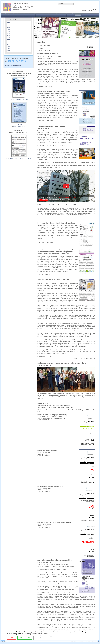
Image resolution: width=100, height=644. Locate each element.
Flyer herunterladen (44, 275)
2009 (8, 49)
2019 (8, 30)
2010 (8, 47)
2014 (8, 39)
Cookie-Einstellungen (54, 200)
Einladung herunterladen (45, 86)
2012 (8, 43)
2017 (8, 34)
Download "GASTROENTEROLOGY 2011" (19, 159)
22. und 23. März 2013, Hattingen (19, 99)
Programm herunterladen (46, 120)
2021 (8, 26)
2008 (8, 51)
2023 (8, 22)
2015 (8, 37)
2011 (8, 45)
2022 (8, 24)
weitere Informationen (19, 126)
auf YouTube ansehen (65, 200)
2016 (8, 35)
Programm (19, 124)
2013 (8, 41)
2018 (8, 32)
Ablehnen (11, 638)
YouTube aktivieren (43, 200)
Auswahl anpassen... (42, 638)
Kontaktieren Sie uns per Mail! (13, 66)
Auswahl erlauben (25, 638)
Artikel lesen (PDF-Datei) (45, 357)
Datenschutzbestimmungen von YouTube (67, 197)
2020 (8, 28)
